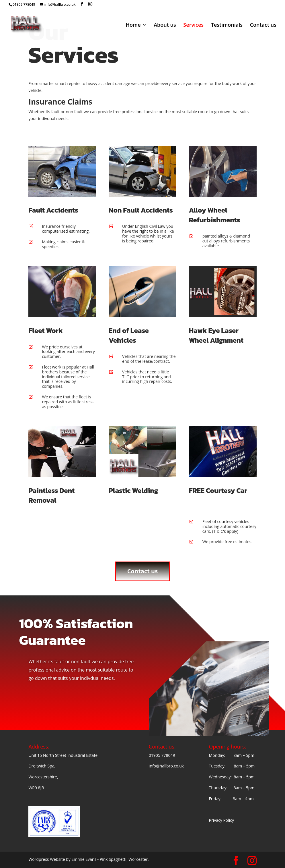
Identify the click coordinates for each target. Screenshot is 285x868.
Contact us (263, 25)
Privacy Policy (221, 820)
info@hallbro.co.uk (166, 766)
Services (193, 25)
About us (165, 25)
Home (133, 25)
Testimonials (227, 25)
